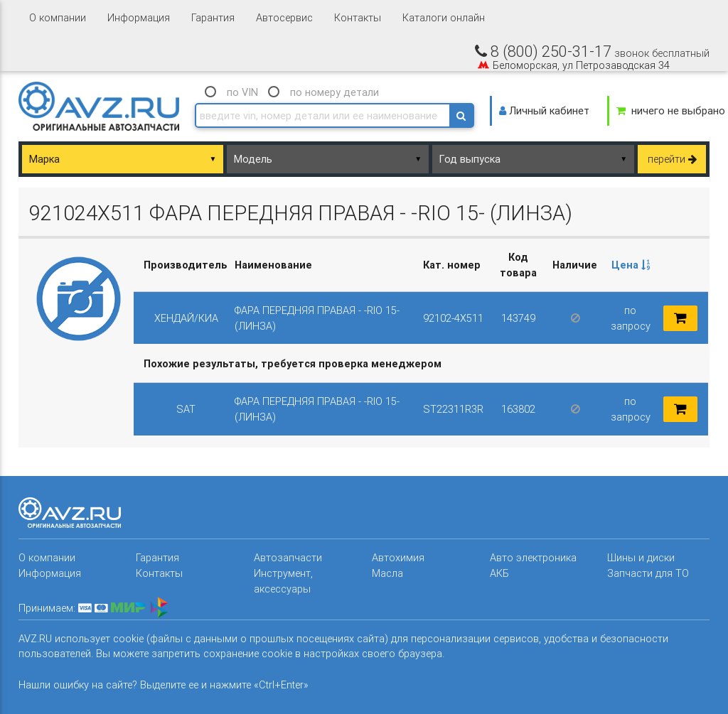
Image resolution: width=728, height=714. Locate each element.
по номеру (334, 92)
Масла (387, 573)
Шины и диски (641, 557)
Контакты (358, 17)
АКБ (499, 573)
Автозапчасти (288, 557)
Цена (631, 265)
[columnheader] (630, 265)
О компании (58, 17)
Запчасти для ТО (648, 573)
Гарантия (213, 17)
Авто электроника (533, 557)
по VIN (242, 92)
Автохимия (398, 557)
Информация (139, 17)
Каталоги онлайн (444, 17)
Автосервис (284, 17)
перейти (672, 159)
